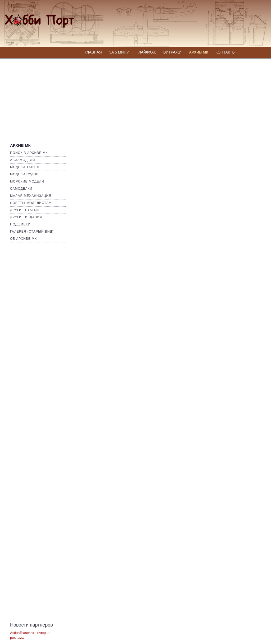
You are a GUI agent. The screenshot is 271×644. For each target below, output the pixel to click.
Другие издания (26, 217)
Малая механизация (31, 196)
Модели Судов (24, 174)
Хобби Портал (33, 18)
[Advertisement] (135, 99)
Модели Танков (25, 167)
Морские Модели (27, 181)
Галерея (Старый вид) (32, 232)
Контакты (225, 52)
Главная (93, 52)
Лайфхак (147, 52)
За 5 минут (120, 52)
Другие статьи (24, 210)
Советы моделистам (31, 203)
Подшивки (20, 224)
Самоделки (21, 189)
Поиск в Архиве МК (29, 153)
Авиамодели (22, 160)
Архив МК (199, 52)
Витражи (172, 52)
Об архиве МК (23, 239)
